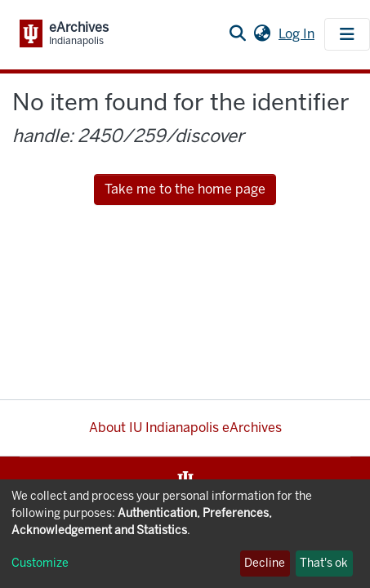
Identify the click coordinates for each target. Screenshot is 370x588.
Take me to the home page (185, 189)
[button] (262, 34)
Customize (40, 563)
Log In (298, 34)
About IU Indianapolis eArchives (185, 428)
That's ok (324, 563)
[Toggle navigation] (347, 34)
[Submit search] (237, 34)
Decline (265, 563)
